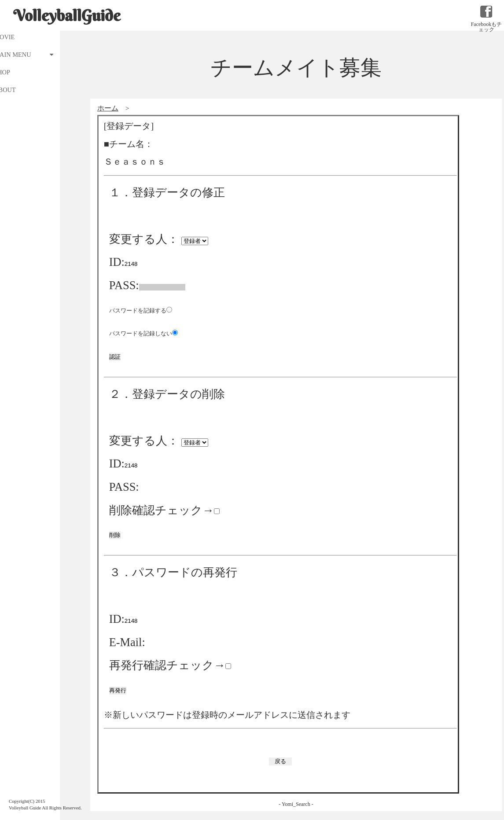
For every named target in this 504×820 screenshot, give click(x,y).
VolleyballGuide (67, 15)
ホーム (108, 108)
